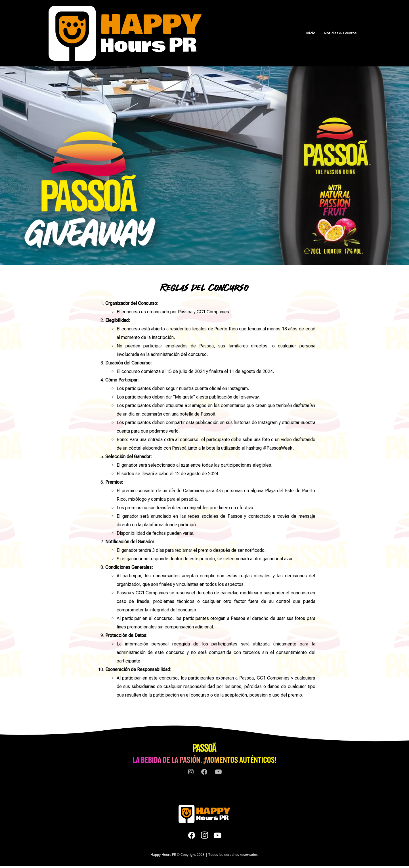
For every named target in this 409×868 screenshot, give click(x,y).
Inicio (311, 33)
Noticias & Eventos (340, 33)
